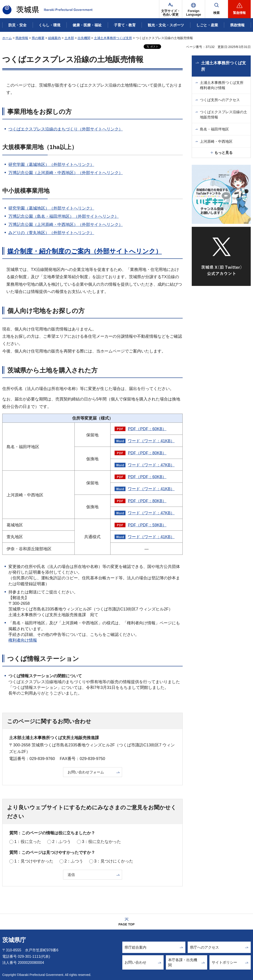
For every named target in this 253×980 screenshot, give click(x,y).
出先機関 (84, 38)
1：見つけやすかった (34, 861)
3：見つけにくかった (114, 861)
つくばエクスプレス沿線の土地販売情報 (224, 114)
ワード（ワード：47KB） (151, 465)
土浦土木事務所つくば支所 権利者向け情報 (224, 85)
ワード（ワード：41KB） (151, 441)
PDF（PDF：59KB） (147, 525)
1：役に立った (28, 842)
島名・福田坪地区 (214, 129)
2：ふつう (61, 842)
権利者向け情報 (23, 640)
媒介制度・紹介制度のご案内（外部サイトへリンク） (85, 251)
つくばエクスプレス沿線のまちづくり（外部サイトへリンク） (66, 129)
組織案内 (54, 38)
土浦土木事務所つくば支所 (113, 38)
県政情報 (22, 38)
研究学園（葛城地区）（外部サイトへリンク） (51, 165)
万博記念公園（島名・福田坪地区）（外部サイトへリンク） (64, 216)
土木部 (69, 38)
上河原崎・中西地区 (216, 141)
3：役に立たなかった (101, 842)
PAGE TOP (126, 924)
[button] (194, 9)
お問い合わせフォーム (86, 772)
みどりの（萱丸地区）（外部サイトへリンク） (51, 233)
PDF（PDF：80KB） (147, 453)
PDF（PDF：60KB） (147, 429)
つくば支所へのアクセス (220, 100)
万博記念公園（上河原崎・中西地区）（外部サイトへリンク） (66, 173)
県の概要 (38, 38)
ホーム (7, 38)
